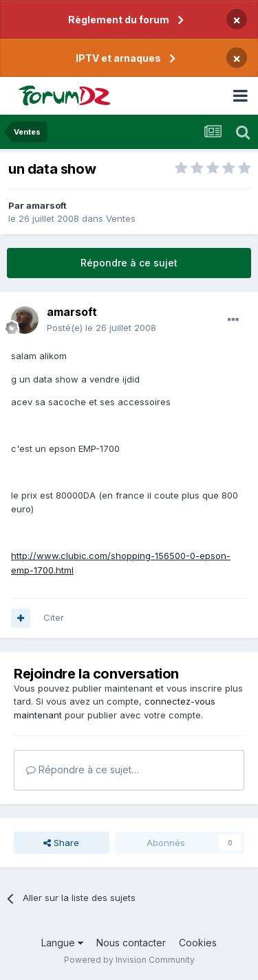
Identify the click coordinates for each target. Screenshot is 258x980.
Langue (62, 943)
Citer (54, 617)
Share (61, 843)
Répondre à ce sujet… (83, 770)
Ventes (121, 218)
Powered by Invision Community (129, 960)
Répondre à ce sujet (129, 263)
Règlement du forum (119, 20)
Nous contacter (131, 943)
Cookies (198, 943)
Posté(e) (101, 328)
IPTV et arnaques (118, 58)
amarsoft (46, 205)
